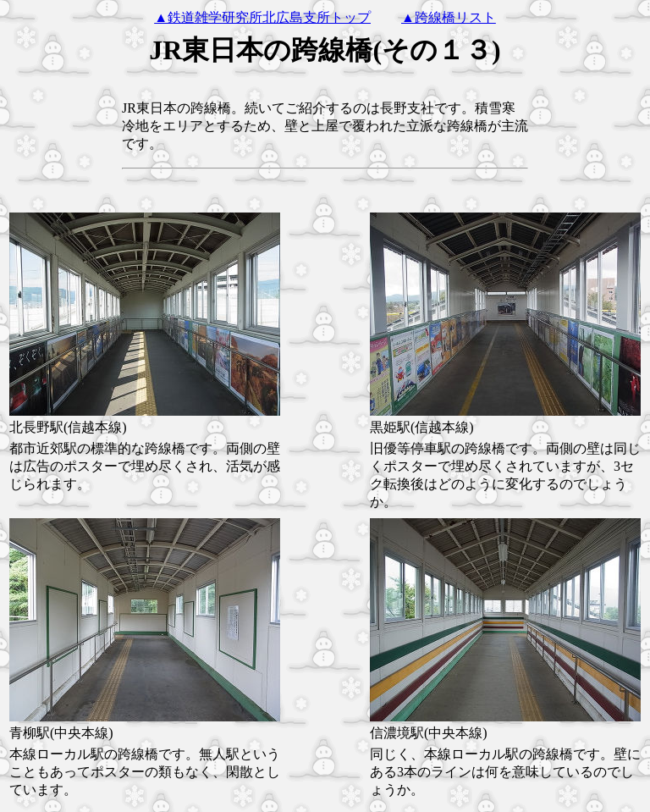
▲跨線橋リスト (449, 17)
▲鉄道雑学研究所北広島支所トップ (262, 17)
